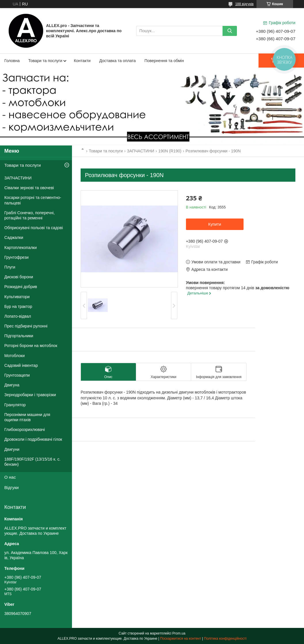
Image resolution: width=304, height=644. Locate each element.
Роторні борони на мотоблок (31, 346)
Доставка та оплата (118, 61)
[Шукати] (230, 31)
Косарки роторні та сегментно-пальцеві (33, 200)
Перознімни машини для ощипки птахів (27, 417)
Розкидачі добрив (21, 287)
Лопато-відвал (18, 316)
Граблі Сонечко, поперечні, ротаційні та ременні (30, 215)
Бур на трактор (18, 306)
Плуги (10, 267)
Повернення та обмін (164, 61)
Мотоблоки (15, 356)
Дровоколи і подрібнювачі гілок (33, 439)
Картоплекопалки (21, 248)
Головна (12, 61)
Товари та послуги (45, 61)
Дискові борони (19, 277)
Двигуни (12, 449)
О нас (10, 477)
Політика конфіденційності (225, 639)
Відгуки (12, 487)
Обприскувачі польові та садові (34, 228)
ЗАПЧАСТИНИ (141, 151)
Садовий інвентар (21, 365)
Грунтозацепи (17, 375)
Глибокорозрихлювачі (25, 430)
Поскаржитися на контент (180, 639)
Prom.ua (179, 633)
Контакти (82, 61)
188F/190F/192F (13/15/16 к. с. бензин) (32, 462)
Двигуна (12, 385)
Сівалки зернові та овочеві (29, 188)
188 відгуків (244, 4)
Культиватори (17, 297)
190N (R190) (170, 151)
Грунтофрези (16, 257)
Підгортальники (19, 336)
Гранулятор (15, 405)
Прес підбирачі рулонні (26, 326)
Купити (215, 224)
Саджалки (14, 237)
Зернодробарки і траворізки (30, 395)
